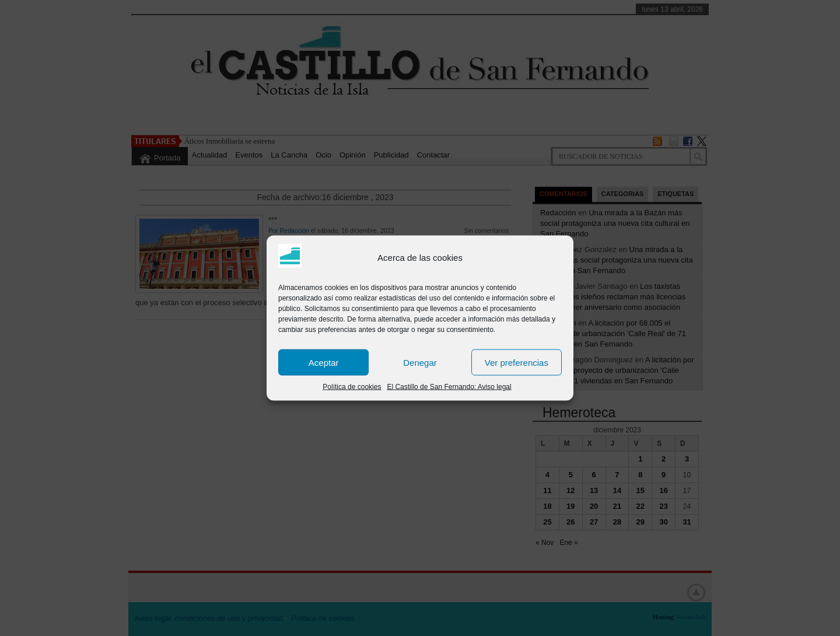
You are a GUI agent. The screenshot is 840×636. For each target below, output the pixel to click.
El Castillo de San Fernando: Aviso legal (449, 387)
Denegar (420, 362)
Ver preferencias (517, 362)
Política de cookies (352, 387)
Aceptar (324, 362)
